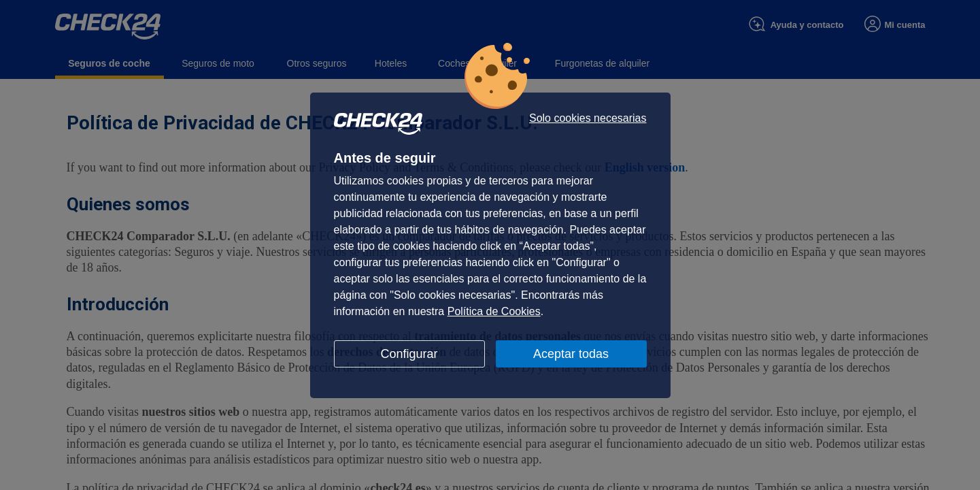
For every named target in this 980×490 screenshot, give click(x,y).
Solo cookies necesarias (588, 118)
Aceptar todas (571, 354)
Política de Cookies (494, 311)
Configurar (409, 354)
